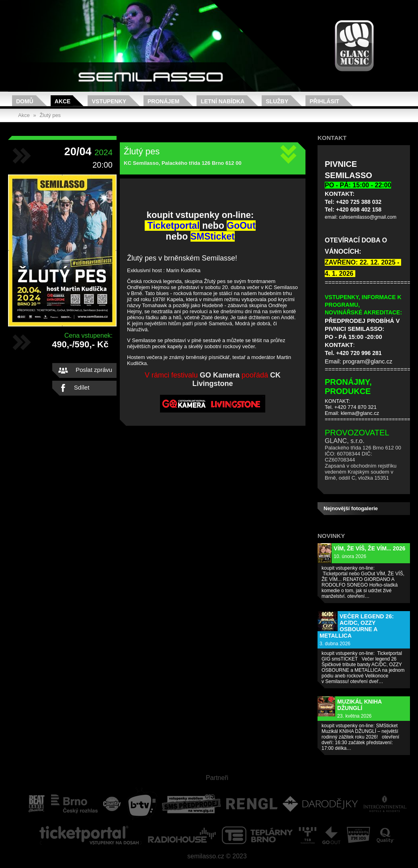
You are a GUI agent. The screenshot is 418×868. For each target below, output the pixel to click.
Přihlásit (324, 101)
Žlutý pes (50, 115)
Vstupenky (109, 101)
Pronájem (163, 101)
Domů (25, 101)
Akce (63, 101)
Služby (277, 101)
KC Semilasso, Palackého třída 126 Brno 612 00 (183, 163)
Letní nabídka (222, 101)
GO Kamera (220, 375)
